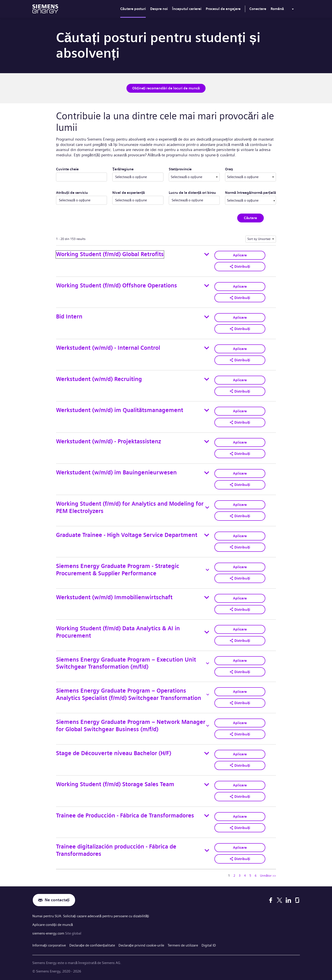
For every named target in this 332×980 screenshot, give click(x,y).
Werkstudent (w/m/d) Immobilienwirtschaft (114, 597)
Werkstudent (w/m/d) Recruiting (99, 379)
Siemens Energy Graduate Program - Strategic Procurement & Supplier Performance (118, 570)
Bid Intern (69, 317)
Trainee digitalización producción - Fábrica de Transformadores (116, 850)
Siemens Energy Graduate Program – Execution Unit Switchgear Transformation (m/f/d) (126, 663)
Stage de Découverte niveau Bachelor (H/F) (114, 753)
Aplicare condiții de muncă (53, 924)
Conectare (258, 9)
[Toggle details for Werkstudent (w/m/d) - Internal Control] (207, 348)
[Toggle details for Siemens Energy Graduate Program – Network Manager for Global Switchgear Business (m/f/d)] (208, 726)
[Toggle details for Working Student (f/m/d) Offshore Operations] (207, 286)
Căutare (250, 218)
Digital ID (209, 945)
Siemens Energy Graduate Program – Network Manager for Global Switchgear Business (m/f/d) (131, 726)
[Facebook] (271, 900)
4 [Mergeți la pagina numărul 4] (245, 876)
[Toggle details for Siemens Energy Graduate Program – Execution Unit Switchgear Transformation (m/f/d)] (208, 663)
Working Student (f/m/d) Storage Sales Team (115, 784)
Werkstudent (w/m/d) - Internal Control (108, 348)
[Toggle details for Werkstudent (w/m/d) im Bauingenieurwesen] (207, 473)
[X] (279, 900)
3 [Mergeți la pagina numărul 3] (240, 876)
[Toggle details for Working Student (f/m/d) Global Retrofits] (207, 254)
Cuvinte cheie (67, 169)
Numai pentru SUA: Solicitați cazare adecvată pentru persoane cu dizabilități (91, 916)
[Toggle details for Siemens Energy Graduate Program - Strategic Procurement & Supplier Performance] (207, 570)
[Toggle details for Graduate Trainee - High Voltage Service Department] (207, 535)
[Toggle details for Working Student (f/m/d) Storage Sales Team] (207, 785)
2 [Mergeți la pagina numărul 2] (234, 876)
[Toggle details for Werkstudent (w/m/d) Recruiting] (207, 379)
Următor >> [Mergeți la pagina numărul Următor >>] (268, 876)
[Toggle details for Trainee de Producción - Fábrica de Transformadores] (207, 816)
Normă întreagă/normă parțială (250, 193)
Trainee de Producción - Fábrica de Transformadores (125, 816)
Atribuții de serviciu (72, 193)
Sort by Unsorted (259, 239)
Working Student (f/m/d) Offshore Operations (116, 286)
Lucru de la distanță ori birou (192, 193)
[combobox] (194, 177)
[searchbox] (246, 200)
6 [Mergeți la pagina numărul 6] (256, 876)
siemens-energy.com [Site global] (49, 933)
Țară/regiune (123, 169)
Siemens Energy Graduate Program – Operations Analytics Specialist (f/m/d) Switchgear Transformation (129, 694)
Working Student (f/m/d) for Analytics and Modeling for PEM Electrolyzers (130, 507)
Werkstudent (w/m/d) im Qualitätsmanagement (120, 410)
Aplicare (240, 255)
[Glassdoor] (297, 900)
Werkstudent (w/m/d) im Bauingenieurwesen (116, 472)
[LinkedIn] (288, 900)
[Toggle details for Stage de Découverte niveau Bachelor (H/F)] (207, 753)
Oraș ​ (246, 169)
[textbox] (194, 177)
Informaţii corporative (49, 945)
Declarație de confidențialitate (92, 945)
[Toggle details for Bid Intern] (207, 317)
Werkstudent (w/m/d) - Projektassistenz (109, 441)
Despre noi (159, 9)
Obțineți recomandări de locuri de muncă (166, 88)
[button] (240, 267)
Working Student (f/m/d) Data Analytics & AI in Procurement (118, 632)
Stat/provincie (194, 169)
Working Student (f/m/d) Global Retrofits (110, 254)
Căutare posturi (133, 9)
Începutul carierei (187, 9)
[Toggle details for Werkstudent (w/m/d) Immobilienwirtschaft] (207, 597)
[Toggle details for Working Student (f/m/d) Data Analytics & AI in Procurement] (207, 632)
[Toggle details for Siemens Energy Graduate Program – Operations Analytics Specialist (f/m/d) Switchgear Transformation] (208, 695)
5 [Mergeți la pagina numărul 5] (250, 876)
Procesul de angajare (223, 9)
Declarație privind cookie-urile (141, 945)
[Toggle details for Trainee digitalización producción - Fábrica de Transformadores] (207, 850)
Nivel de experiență (128, 193)
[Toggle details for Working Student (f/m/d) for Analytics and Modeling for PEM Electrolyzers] (207, 508)
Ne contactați (57, 900)
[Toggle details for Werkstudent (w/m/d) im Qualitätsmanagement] (207, 410)
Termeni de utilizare (183, 945)
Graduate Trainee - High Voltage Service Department (127, 535)
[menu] (283, 10)
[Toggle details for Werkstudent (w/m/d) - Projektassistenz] (207, 442)
